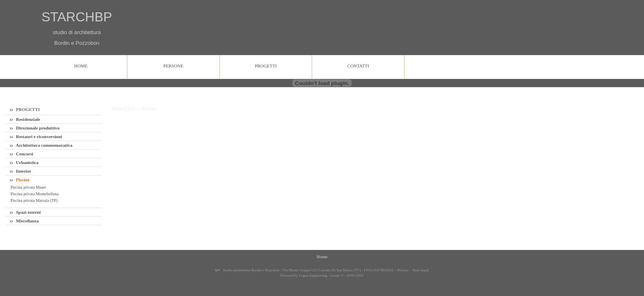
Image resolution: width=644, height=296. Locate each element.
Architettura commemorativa (41, 145)
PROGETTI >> (127, 109)
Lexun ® (337, 275)
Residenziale (25, 119)
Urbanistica (24, 162)
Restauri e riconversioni (36, 136)
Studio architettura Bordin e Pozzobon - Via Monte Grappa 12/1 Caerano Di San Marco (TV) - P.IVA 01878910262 (308, 270)
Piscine (20, 180)
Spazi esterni (25, 212)
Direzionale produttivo (35, 128)
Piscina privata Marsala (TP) (33, 200)
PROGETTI (25, 109)
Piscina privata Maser (28, 187)
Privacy (403, 270)
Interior (21, 171)
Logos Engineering (313, 275)
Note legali (421, 270)
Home (322, 257)
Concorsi (22, 154)
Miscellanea (24, 221)
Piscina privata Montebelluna (34, 194)
